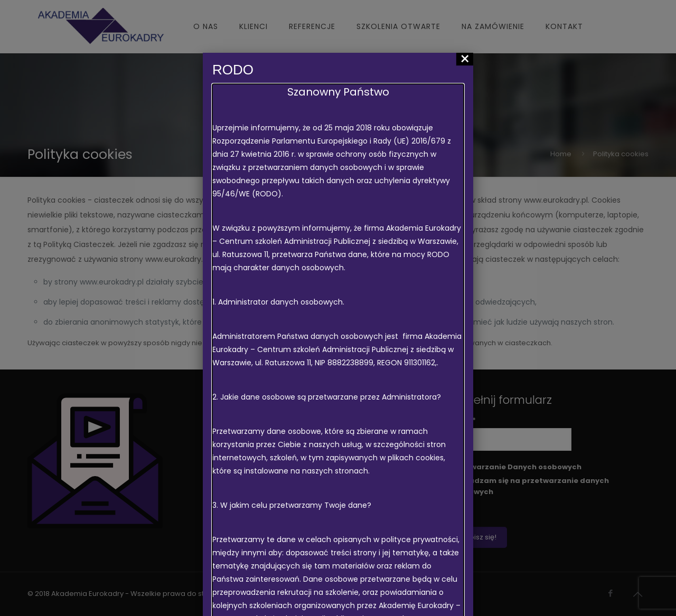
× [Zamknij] (465, 59)
